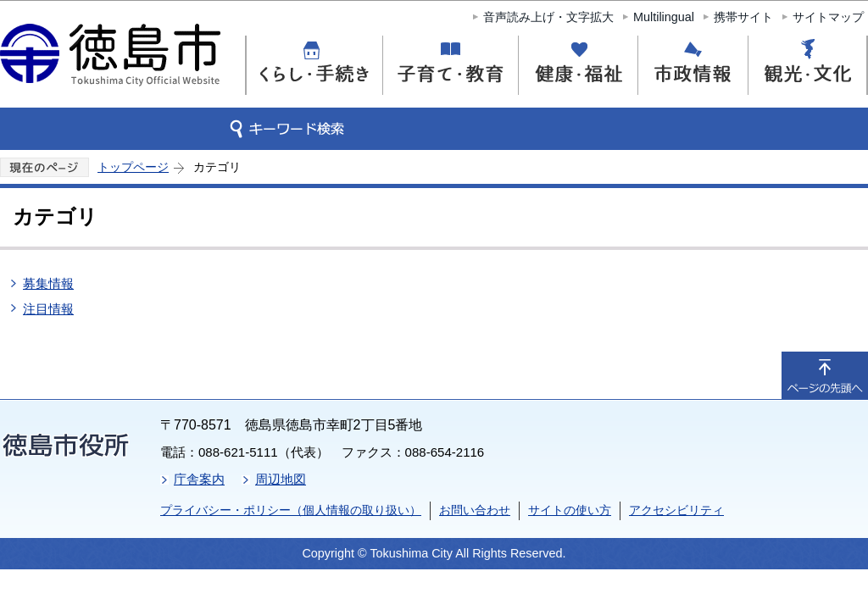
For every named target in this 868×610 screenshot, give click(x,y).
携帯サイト (743, 17)
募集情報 (48, 283)
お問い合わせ (475, 510)
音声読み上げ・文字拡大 (548, 17)
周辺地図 (281, 479)
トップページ (133, 167)
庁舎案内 (199, 479)
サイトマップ (828, 17)
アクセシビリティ (676, 510)
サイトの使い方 (570, 510)
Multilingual (664, 17)
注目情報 (48, 309)
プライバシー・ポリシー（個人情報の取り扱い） (291, 510)
